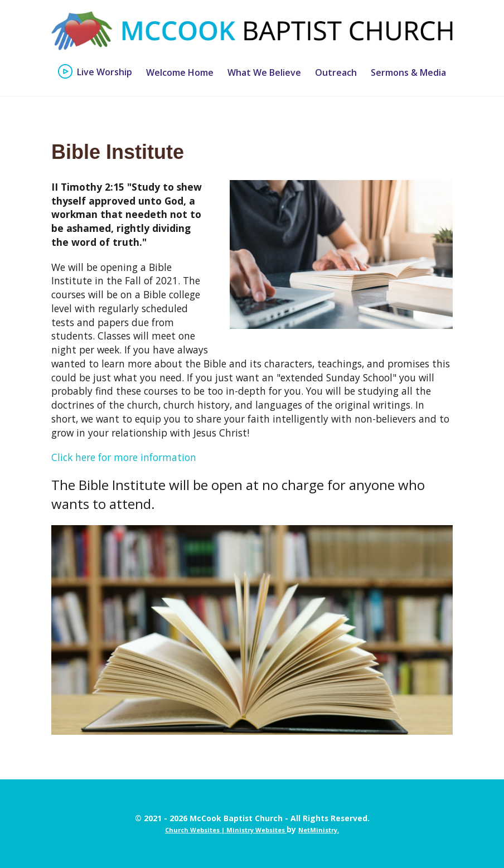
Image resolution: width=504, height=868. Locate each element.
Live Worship (105, 72)
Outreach (336, 72)
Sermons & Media (408, 72)
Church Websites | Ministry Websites (226, 830)
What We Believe (264, 72)
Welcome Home (180, 72)
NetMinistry (318, 830)
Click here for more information (124, 457)
